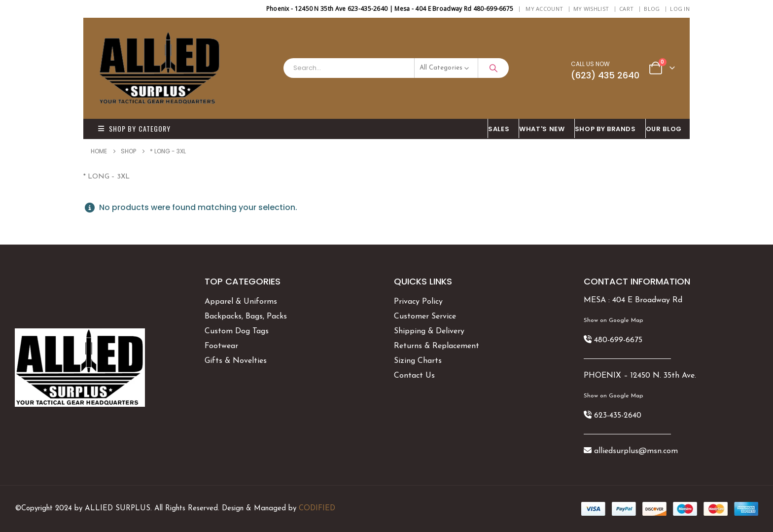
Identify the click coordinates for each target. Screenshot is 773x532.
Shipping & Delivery (429, 331)
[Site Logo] (160, 68)
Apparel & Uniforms (241, 302)
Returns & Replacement (437, 346)
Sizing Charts (418, 361)
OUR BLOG (664, 129)
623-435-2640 (618, 416)
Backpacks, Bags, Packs (246, 317)
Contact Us (414, 376)
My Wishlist (591, 9)
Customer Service (425, 317)
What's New (542, 129)
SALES (499, 129)
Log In (680, 9)
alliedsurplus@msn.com (636, 451)
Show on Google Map (613, 320)
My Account (544, 9)
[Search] (493, 68)
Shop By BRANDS (605, 129)
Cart (626, 9)
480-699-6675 (618, 340)
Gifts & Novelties (236, 361)
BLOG (652, 9)
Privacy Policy (418, 302)
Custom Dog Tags (237, 331)
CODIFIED (317, 509)
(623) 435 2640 (605, 75)
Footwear (221, 346)
